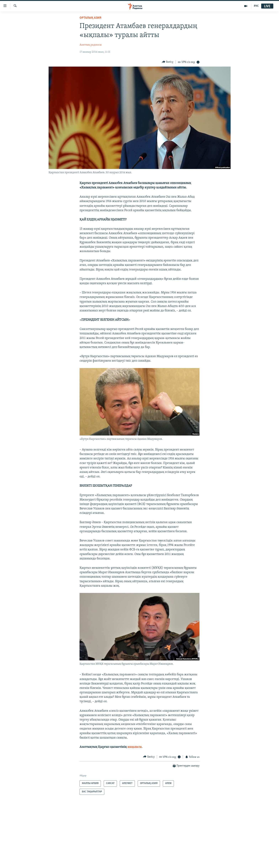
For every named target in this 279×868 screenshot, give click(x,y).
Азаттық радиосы (91, 45)
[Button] (168, 62)
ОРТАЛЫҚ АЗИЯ (90, 18)
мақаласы (135, 747)
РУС (256, 6)
